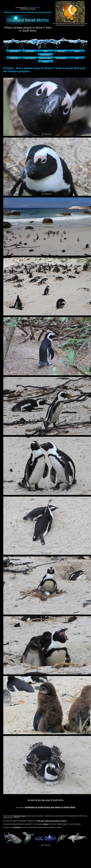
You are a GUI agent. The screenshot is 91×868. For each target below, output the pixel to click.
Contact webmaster (45, 845)
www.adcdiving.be (22, 7)
